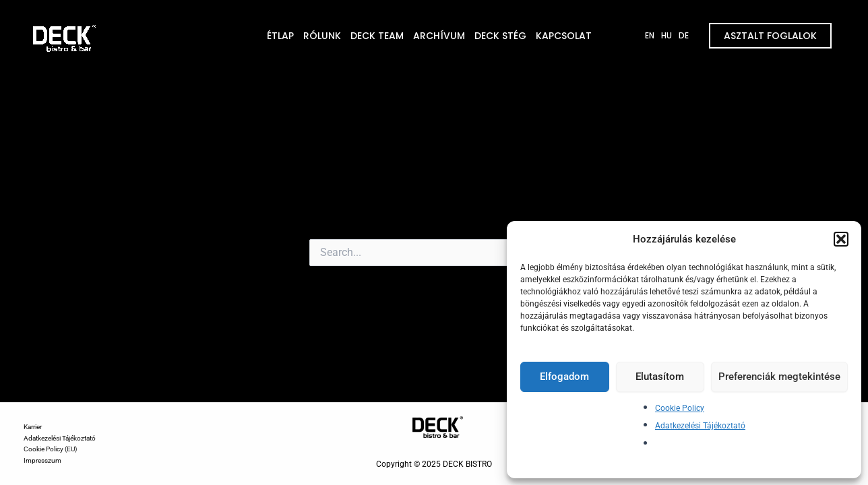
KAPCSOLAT (564, 36)
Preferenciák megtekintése (779, 377)
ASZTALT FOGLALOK (770, 36)
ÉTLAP (280, 36)
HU (666, 35)
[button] (841, 239)
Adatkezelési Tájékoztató (700, 426)
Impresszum (42, 460)
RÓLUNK (322, 36)
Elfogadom (564, 377)
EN (650, 35)
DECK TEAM (377, 36)
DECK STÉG (500, 36)
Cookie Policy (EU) (50, 449)
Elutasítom (660, 377)
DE (684, 35)
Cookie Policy (680, 408)
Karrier (33, 427)
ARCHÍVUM (439, 36)
